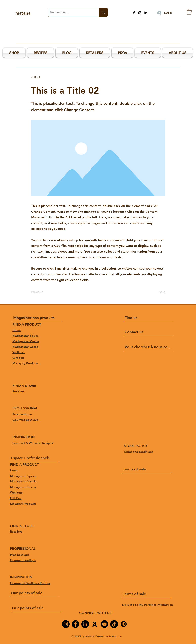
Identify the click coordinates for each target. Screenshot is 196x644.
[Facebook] (134, 13)
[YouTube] (104, 624)
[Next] (155, 292)
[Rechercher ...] (70, 12)
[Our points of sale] (35, 593)
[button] (189, 12)
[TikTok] (114, 624)
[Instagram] (140, 13)
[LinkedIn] (146, 13)
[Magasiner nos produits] (37, 318)
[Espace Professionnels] (35, 458)
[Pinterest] (124, 624)
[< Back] (44, 77)
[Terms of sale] (147, 469)
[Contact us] (149, 332)
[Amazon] (95, 624)
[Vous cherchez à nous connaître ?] (149, 347)
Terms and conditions (139, 452)
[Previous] (44, 292)
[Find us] (149, 318)
